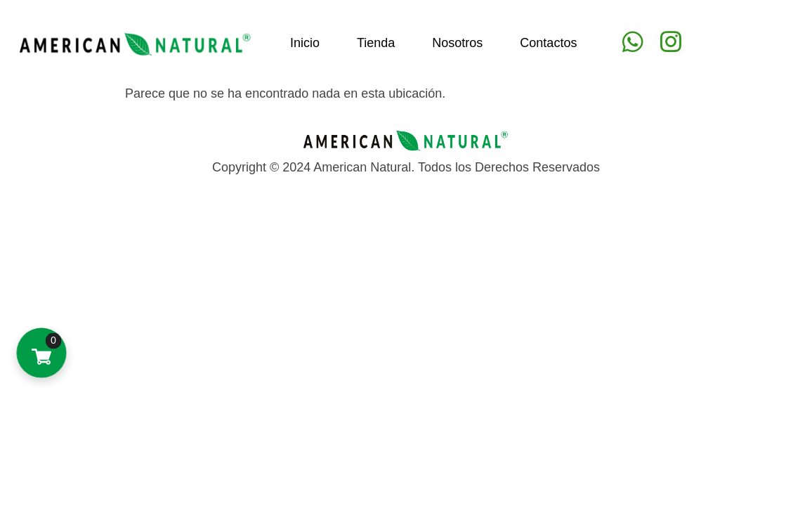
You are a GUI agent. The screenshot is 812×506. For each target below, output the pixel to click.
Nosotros (457, 43)
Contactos (548, 43)
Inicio (305, 43)
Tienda (376, 43)
